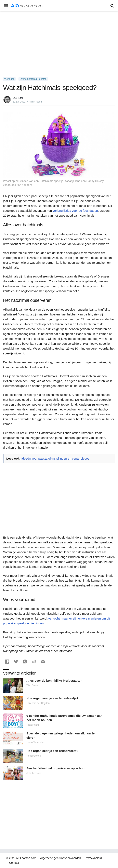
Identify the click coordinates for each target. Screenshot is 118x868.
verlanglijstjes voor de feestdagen (75, 211)
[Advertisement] (59, 44)
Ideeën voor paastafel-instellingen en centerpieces (55, 458)
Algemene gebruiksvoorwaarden (61, 858)
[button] (7, 662)
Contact (14, 863)
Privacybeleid (93, 858)
